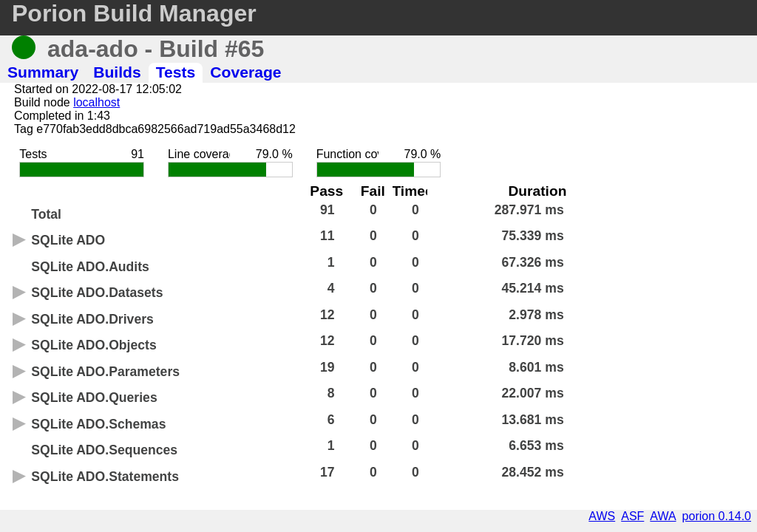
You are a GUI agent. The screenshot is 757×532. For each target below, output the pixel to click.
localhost (96, 102)
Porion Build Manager (134, 13)
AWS (602, 516)
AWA (663, 516)
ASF (632, 516)
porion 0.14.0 (717, 516)
